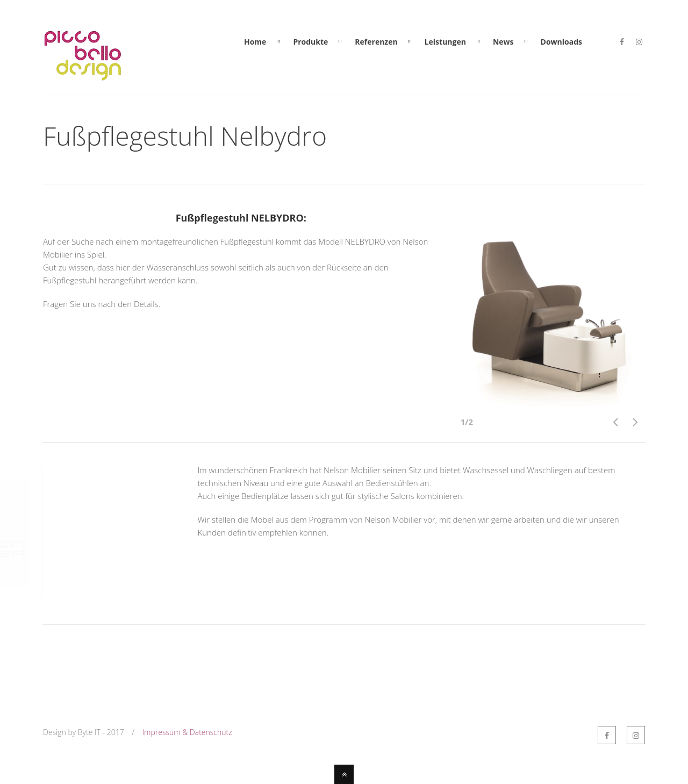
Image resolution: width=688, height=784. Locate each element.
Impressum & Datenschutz (187, 732)
